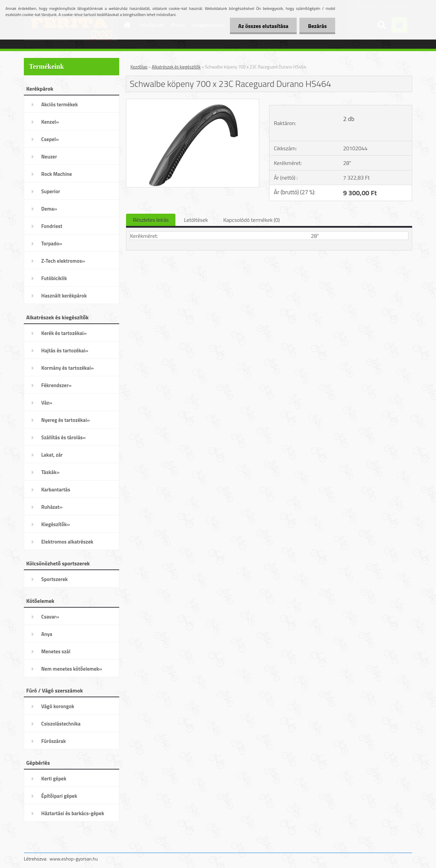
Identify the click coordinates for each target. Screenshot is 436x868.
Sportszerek (54, 579)
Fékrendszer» (56, 385)
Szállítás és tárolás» (64, 437)
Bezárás (317, 26)
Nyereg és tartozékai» (66, 420)
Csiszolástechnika (61, 724)
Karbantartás (56, 490)
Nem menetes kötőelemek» (72, 669)
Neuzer (49, 157)
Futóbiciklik (54, 278)
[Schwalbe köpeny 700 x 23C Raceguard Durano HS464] (193, 102)
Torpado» (52, 243)
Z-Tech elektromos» (63, 261)
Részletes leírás (151, 220)
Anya (47, 634)
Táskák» (50, 472)
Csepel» (50, 139)
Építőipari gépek (59, 796)
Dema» (49, 209)
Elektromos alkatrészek (67, 542)
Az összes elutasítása (263, 26)
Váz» (47, 403)
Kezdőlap (139, 67)
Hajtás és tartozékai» (65, 351)
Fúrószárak (53, 741)
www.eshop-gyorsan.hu (74, 859)
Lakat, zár (52, 455)
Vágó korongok (58, 706)
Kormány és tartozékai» (67, 368)
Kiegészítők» (56, 524)
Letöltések (196, 220)
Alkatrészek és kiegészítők (176, 67)
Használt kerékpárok (64, 296)
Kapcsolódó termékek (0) (251, 220)
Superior (51, 191)
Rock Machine (57, 174)
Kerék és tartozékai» (64, 333)
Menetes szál (56, 651)
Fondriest (52, 226)
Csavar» (50, 617)
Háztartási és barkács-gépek (73, 813)
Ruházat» (52, 507)
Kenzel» (50, 122)
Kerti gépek (54, 779)
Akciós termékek (59, 104)
